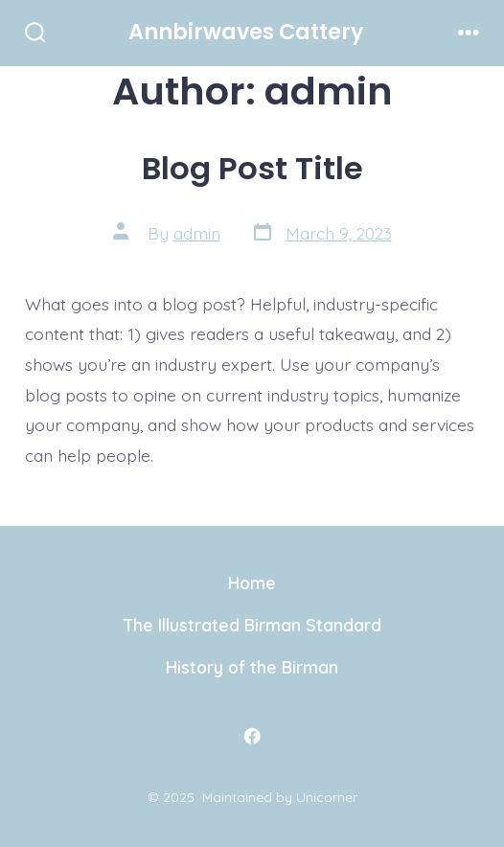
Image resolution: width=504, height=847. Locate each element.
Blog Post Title (252, 168)
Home (252, 583)
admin (197, 233)
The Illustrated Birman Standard (252, 625)
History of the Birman (252, 667)
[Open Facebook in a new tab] (252, 736)
